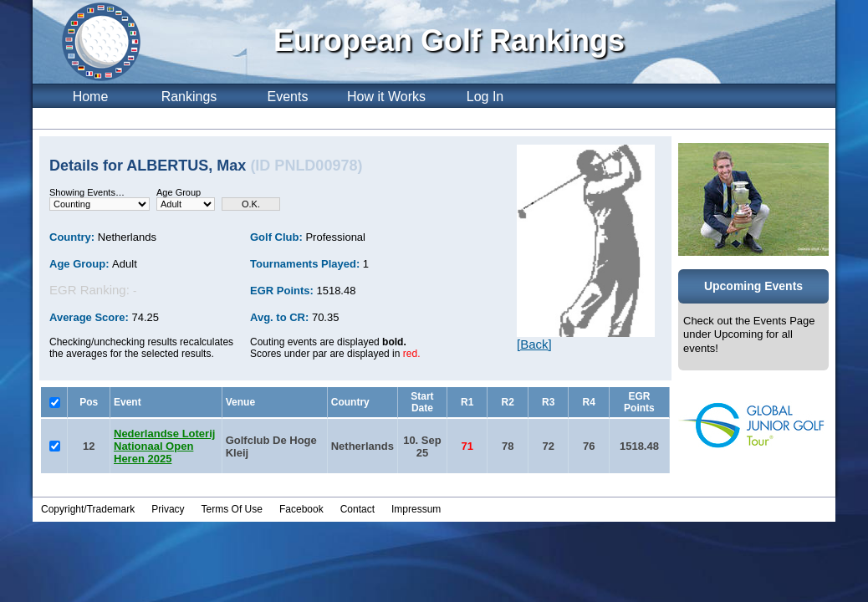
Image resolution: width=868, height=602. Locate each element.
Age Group (179, 192)
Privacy (168, 509)
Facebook (301, 509)
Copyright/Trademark (88, 509)
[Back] (534, 344)
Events (288, 97)
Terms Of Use (232, 509)
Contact (357, 509)
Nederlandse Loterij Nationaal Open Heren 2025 (164, 446)
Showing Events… (87, 192)
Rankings (189, 97)
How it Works (386, 97)
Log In (485, 97)
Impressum (416, 509)
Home (91, 97)
